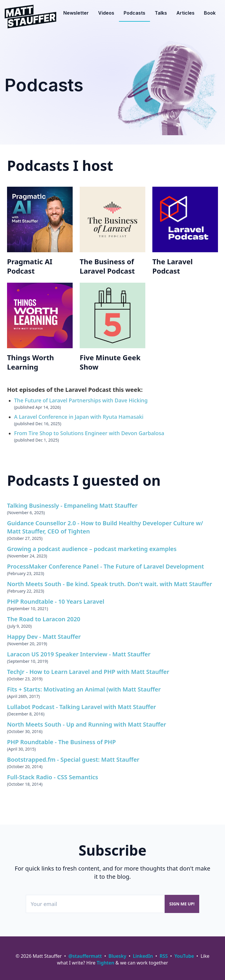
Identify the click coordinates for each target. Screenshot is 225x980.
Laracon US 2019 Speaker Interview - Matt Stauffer (79, 654)
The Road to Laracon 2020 (44, 619)
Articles (185, 13)
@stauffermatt (85, 956)
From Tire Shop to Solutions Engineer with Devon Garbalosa (89, 433)
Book (210, 13)
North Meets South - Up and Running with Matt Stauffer (87, 724)
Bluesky (117, 956)
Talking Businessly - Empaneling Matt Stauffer (72, 506)
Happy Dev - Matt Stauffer (44, 637)
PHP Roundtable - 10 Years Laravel (56, 601)
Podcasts (134, 13)
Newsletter (76, 13)
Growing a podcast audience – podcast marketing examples (92, 549)
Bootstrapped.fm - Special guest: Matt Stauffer (73, 760)
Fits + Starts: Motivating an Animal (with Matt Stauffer (84, 689)
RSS (164, 956)
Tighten (105, 963)
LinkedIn (143, 956)
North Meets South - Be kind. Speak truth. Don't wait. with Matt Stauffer (110, 584)
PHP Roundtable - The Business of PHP (61, 742)
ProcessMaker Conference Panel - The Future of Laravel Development (105, 566)
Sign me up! (182, 904)
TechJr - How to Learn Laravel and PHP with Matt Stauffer (88, 672)
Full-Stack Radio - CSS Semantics (53, 777)
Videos (106, 13)
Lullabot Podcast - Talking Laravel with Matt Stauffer (82, 707)
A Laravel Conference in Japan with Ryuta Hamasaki (79, 417)
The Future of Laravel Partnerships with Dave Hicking (81, 400)
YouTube (184, 956)
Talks (161, 13)
